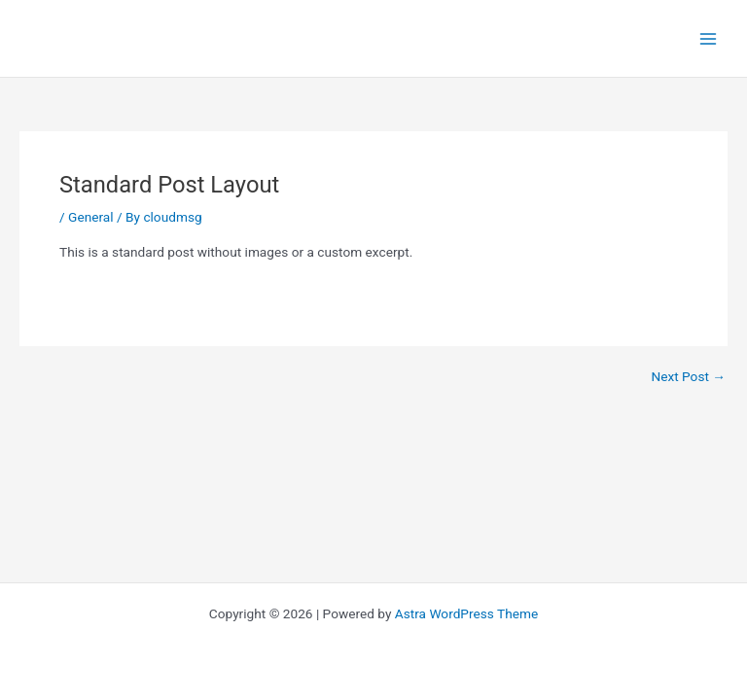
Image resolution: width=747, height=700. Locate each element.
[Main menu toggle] (709, 38)
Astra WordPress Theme (466, 613)
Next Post (688, 377)
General (91, 217)
